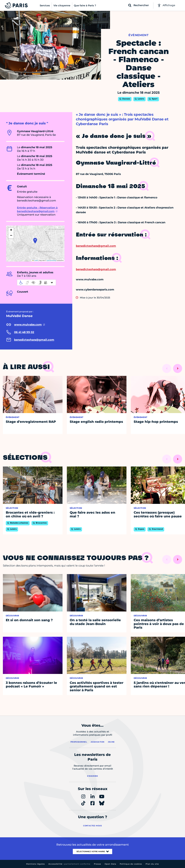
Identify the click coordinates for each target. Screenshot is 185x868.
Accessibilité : (69, 864)
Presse (97, 864)
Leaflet (35, 260)
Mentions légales (36, 864)
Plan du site (152, 864)
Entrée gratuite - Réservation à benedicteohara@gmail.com (37, 209)
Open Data (110, 864)
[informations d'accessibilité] (36, 283)
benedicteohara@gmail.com (96, 246)
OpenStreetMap (51, 260)
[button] (35, 241)
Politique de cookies (131, 864)
